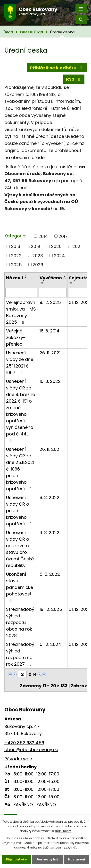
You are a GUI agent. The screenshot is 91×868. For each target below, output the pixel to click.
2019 (35, 246)
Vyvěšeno (53, 278)
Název (15, 278)
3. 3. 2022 (50, 533)
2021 (77, 246)
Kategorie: (15, 236)
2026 (38, 265)
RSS (74, 79)
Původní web (18, 759)
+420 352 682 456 (24, 743)
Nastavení (76, 859)
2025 (16, 265)
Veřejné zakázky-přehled (16, 337)
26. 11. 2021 (50, 353)
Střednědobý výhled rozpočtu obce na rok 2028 (20, 622)
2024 (59, 255)
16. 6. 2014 (50, 331)
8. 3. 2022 (50, 497)
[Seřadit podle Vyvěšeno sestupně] (42, 284)
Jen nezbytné (47, 859)
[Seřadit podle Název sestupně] (26, 277)
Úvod (8, 32)
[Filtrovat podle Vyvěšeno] (53, 292)
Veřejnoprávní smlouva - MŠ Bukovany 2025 (21, 312)
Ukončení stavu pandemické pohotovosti (20, 587)
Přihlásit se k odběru (57, 68)
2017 (63, 236)
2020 (56, 246)
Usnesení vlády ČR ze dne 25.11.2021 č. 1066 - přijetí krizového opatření (20, 469)
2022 (16, 255)
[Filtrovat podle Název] (21, 292)
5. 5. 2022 (50, 574)
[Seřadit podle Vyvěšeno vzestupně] (42, 282)
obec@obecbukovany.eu (31, 750)
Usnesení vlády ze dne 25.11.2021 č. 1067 (20, 363)
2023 (38, 255)
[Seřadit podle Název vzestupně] (26, 275)
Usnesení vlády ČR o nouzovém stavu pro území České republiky (20, 549)
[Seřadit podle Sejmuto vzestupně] (72, 282)
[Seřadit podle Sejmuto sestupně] (72, 284)
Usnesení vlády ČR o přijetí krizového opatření (20, 511)
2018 (16, 246)
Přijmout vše (16, 859)
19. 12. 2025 (51, 609)
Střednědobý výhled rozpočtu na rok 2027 (20, 654)
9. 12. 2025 (50, 302)
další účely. (63, 831)
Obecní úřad (31, 32)
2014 (43, 236)
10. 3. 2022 (50, 381)
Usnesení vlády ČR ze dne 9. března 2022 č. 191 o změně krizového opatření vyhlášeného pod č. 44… (21, 410)
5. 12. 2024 (50, 644)
